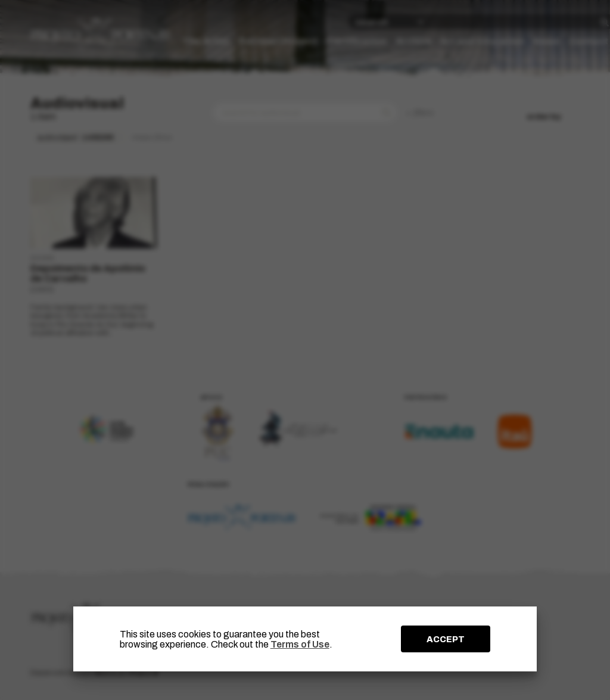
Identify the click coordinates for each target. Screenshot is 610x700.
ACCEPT (446, 639)
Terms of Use (300, 644)
